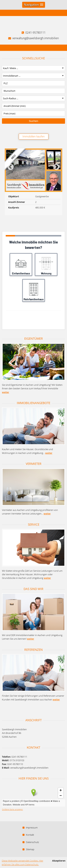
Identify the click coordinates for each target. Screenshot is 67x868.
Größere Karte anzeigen (12, 809)
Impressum (30, 828)
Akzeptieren (59, 861)
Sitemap (28, 849)
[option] (33, 182)
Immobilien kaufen (34, 136)
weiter (6, 392)
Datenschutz (31, 842)
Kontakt (28, 835)
